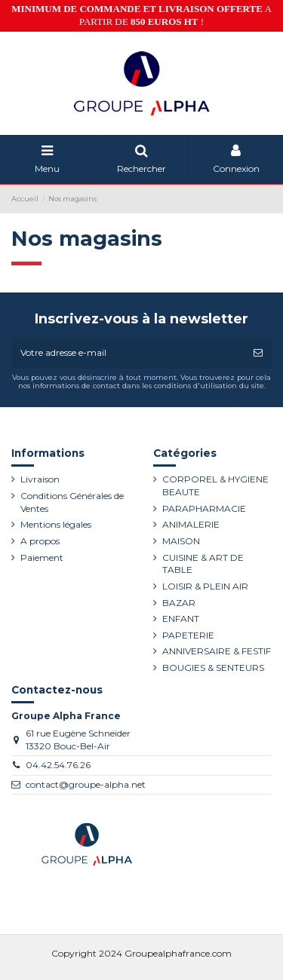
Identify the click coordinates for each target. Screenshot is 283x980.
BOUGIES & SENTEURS (213, 668)
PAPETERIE (188, 635)
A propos (40, 541)
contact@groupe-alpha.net (86, 784)
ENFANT (181, 619)
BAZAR (179, 603)
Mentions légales (56, 524)
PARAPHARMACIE (204, 508)
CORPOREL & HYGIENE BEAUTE (215, 485)
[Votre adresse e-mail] (128, 353)
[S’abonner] (258, 353)
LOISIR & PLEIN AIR (205, 586)
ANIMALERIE (191, 524)
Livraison (40, 479)
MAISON (181, 541)
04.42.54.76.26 (58, 765)
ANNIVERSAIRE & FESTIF (217, 651)
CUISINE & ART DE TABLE (203, 564)
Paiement (42, 557)
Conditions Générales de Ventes (72, 502)
